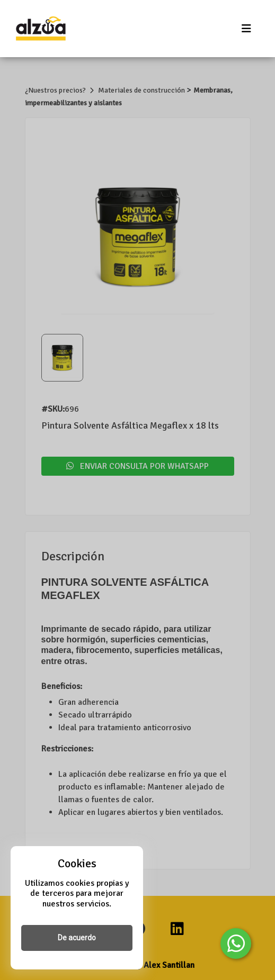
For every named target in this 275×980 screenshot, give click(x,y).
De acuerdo (77, 938)
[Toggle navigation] (246, 29)
